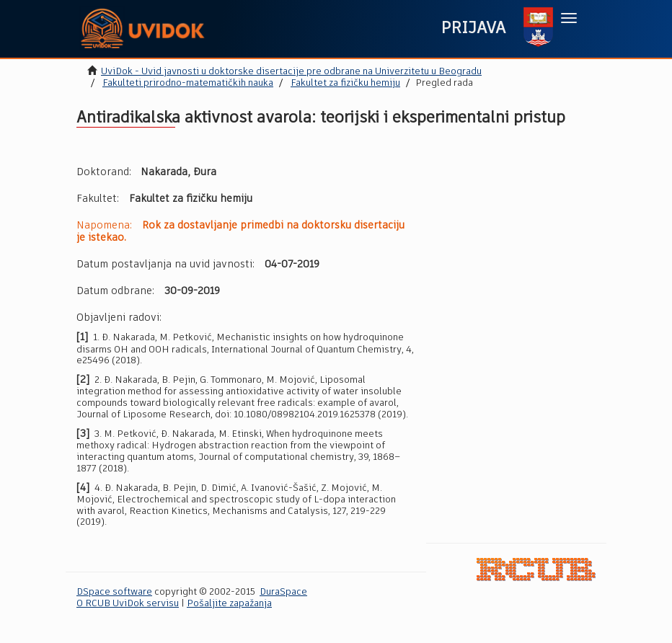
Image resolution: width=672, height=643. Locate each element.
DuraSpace (283, 592)
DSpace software (114, 592)
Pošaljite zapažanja (229, 604)
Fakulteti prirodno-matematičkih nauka (188, 83)
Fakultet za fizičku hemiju (345, 83)
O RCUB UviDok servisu (128, 604)
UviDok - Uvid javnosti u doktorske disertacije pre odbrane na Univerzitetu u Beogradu (291, 72)
